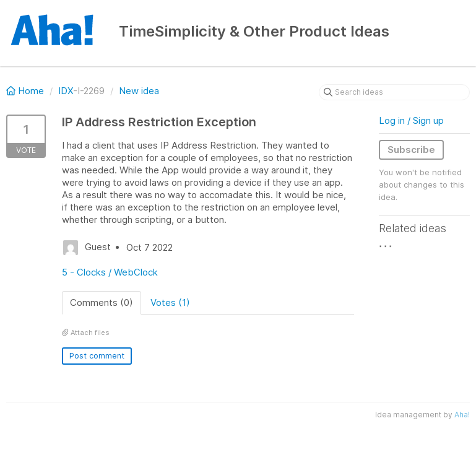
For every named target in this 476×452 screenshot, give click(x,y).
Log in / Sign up (411, 120)
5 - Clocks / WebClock (110, 272)
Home (26, 91)
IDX (66, 91)
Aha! (462, 415)
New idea (139, 91)
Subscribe (411, 150)
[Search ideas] (394, 92)
